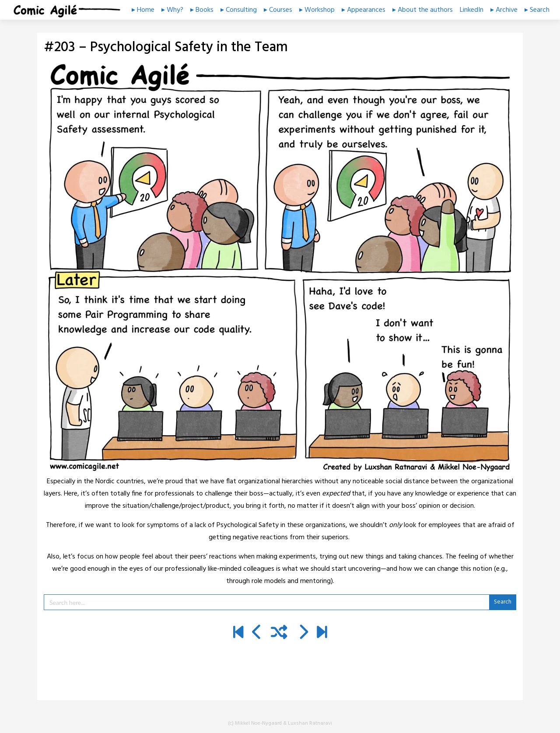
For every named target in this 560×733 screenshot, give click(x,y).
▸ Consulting (239, 10)
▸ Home (143, 10)
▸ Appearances (364, 10)
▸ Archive (504, 10)
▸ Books (202, 10)
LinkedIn (472, 10)
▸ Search (537, 10)
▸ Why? (172, 10)
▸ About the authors (423, 10)
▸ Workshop (317, 10)
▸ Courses (278, 10)
